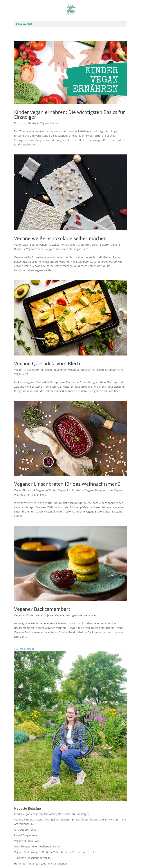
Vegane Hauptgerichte (109, 370)
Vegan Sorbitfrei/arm (81, 370)
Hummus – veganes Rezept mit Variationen (41, 864)
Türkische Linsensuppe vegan (32, 858)
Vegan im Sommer (56, 370)
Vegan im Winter (47, 490)
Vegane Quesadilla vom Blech (47, 363)
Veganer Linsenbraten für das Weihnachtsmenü (67, 484)
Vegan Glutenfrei (80, 245)
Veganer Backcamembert (42, 609)
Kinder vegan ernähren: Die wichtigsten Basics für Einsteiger (70, 114)
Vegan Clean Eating (26, 245)
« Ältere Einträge (24, 649)
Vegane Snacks (35, 249)
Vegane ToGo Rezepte (59, 249)
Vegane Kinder (49, 123)
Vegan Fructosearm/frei (54, 245)
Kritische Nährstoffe (26, 123)
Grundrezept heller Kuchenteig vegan (37, 846)
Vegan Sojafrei (101, 245)
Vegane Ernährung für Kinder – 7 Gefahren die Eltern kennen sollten (56, 852)
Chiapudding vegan (26, 830)
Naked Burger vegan (27, 835)
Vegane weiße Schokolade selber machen (60, 238)
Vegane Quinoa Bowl (27, 841)
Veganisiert (81, 249)
